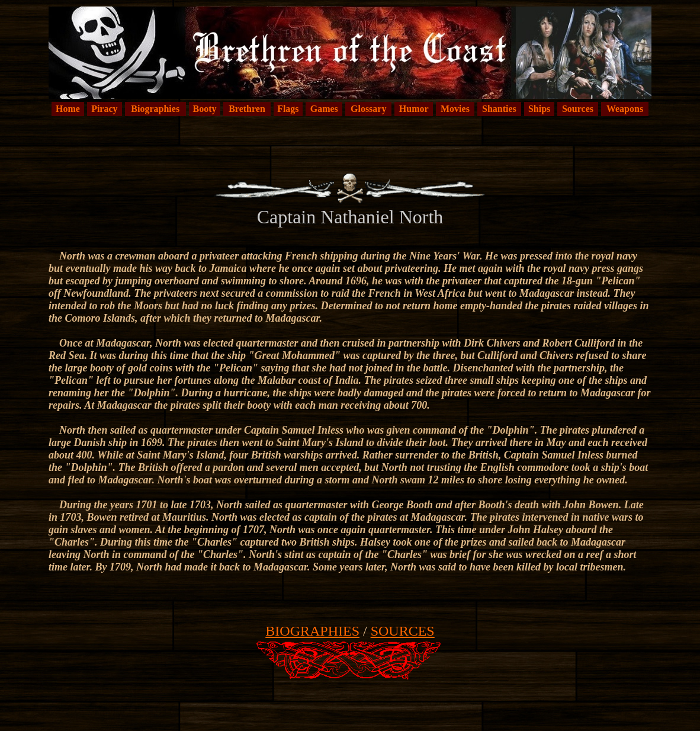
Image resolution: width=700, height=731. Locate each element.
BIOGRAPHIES (312, 631)
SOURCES (403, 631)
